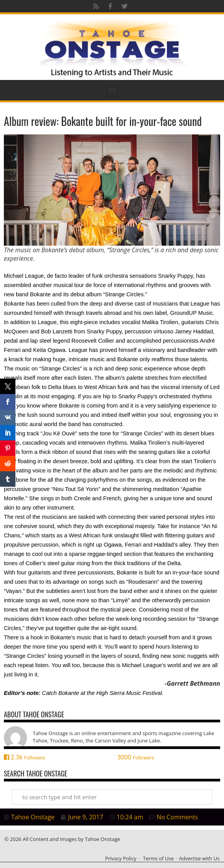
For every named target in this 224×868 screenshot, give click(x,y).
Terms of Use (158, 858)
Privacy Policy (121, 858)
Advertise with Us (199, 858)
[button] (112, 90)
